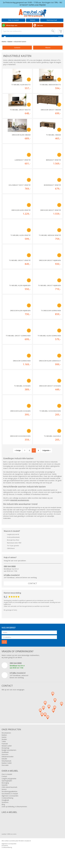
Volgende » (46, 454)
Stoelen (4, 743)
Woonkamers (6, 737)
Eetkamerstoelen (8, 761)
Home (4, 46)
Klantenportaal (52, 20)
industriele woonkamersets (20, 504)
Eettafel (4, 763)
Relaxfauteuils (6, 765)
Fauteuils (5, 748)
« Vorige (18, 454)
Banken (4, 739)
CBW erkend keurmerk (9, 791)
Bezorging (5, 787)
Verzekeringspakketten (9, 796)
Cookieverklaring (7, 802)
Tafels (4, 746)
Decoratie (5, 769)
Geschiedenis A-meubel (10, 798)
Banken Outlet (7, 767)
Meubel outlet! (7, 750)
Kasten (10, 46)
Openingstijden (7, 785)
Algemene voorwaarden (10, 800)
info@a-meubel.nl (12, 579)
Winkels (33, 20)
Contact (33, 587)
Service (4, 793)
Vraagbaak (5, 804)
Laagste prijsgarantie (9, 783)
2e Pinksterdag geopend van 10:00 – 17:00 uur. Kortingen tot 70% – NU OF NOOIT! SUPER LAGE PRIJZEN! (32, 4)
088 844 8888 (10, 570)
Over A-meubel (14, 20)
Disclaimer (5, 850)
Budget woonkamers (9, 754)
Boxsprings (5, 752)
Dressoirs (5, 758)
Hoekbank (5, 756)
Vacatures (5, 806)
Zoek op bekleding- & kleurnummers (14, 811)
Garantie (5, 789)
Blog (3, 808)
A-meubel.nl (27, 845)
